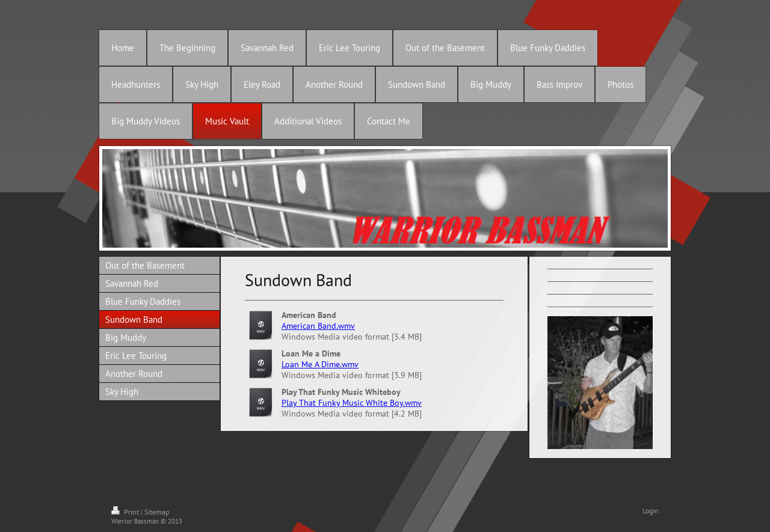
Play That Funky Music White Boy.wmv (352, 403)
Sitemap (157, 512)
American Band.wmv (318, 326)
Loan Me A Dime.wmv (320, 364)
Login (651, 511)
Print (126, 512)
